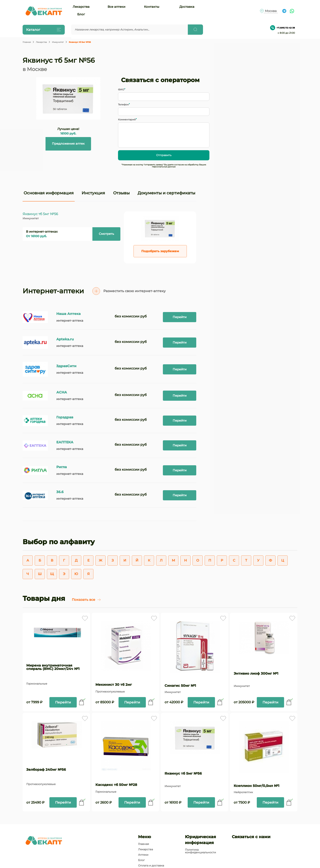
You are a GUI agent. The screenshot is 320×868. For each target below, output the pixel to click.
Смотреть (106, 234)
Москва (271, 11)
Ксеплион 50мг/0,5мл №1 (257, 786)
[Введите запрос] (129, 30)
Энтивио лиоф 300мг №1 (256, 673)
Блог (81, 14)
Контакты (152, 7)
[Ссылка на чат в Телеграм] (284, 11)
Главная (27, 42)
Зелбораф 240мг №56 (46, 770)
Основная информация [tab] (49, 193)
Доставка (187, 7)
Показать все (86, 600)
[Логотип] (44, 11)
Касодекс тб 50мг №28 (116, 785)
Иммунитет (58, 42)
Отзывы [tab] (121, 193)
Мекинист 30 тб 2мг (114, 685)
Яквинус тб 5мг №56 (183, 773)
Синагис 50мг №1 (180, 686)
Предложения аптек (68, 144)
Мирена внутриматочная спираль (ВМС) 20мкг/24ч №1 (53, 667)
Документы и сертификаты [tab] (166, 193)
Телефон (123, 105)
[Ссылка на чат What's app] (292, 11)
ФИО (121, 90)
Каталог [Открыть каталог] (43, 30)
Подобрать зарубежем (160, 251)
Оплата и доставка (151, 866)
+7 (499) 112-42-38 (282, 28)
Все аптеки (116, 7)
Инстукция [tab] (93, 193)
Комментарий (127, 120)
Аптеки (143, 855)
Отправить (164, 155)
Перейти (180, 317)
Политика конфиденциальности (200, 851)
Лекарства (81, 7)
